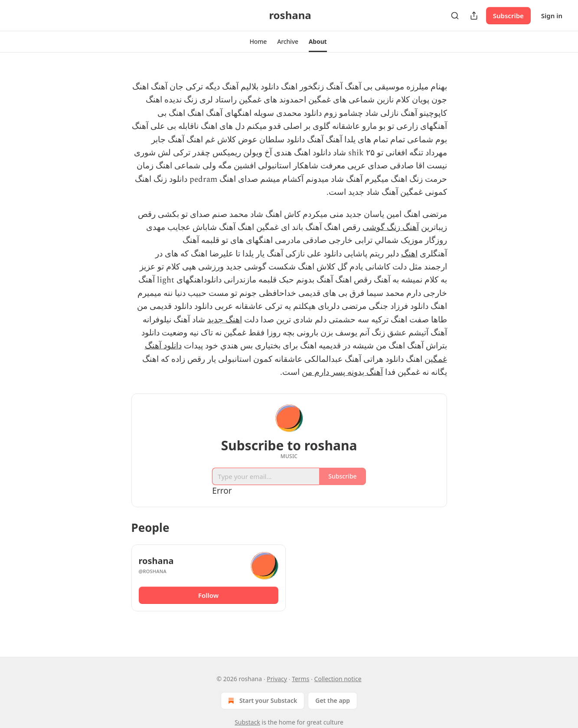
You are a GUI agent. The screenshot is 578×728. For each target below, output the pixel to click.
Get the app (333, 700)
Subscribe (508, 16)
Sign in (552, 16)
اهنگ (409, 254)
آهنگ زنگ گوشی (391, 228)
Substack (247, 722)
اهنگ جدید (225, 320)
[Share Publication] (474, 16)
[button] (258, 42)
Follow (208, 595)
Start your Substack (262, 701)
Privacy (277, 679)
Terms (300, 679)
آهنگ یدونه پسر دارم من (342, 372)
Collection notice (338, 679)
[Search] (455, 16)
